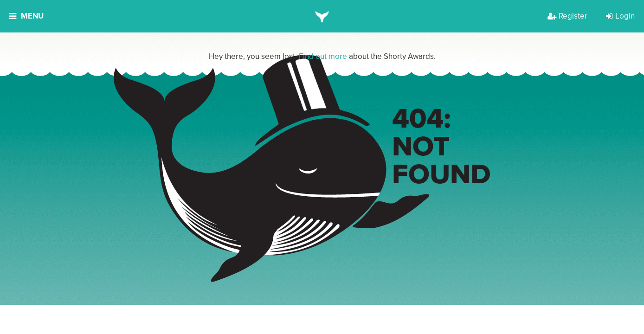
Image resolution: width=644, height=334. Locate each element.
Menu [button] (26, 16)
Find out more (323, 56)
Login (620, 16)
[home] (322, 16)
